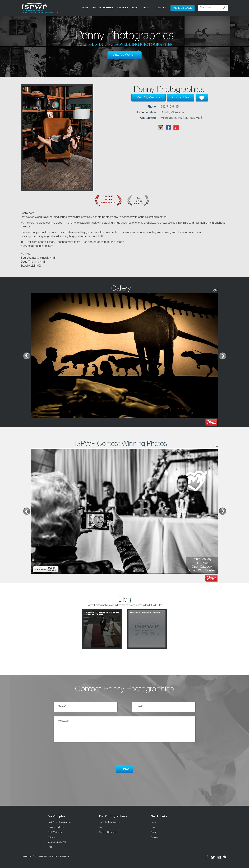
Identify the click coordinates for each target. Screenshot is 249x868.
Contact (161, 8)
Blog (135, 8)
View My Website (124, 55)
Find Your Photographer (59, 822)
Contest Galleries (56, 827)
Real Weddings (55, 832)
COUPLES (123, 8)
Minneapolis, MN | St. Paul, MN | (181, 118)
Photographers (103, 8)
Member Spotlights (57, 842)
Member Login (183, 8)
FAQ (50, 847)
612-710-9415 (170, 107)
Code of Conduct (107, 832)
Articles (51, 837)
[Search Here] (213, 8)
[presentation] (80, 754)
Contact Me (181, 98)
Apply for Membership (110, 822)
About (147, 8)
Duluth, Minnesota (172, 113)
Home (85, 8)
